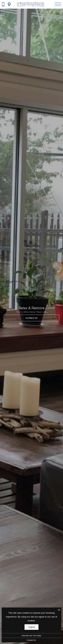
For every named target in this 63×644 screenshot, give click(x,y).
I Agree (32, 627)
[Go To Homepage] (31, 4)
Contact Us (31, 640)
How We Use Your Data (31, 636)
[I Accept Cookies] (59, 610)
